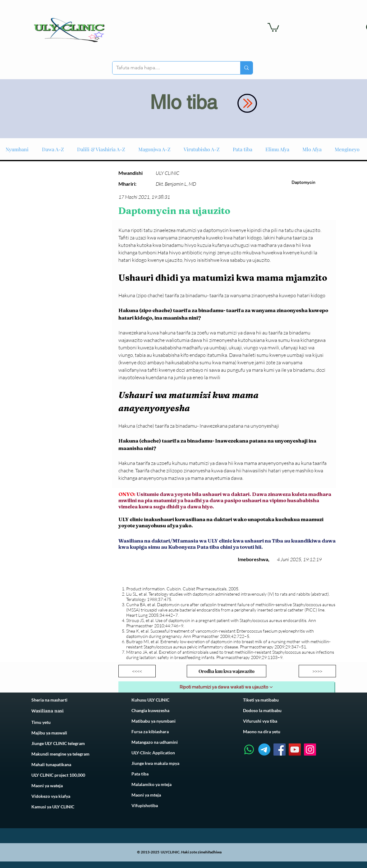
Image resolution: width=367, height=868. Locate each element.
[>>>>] (317, 671)
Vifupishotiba (145, 805)
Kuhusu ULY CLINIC (150, 700)
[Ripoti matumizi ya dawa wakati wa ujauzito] (226, 687)
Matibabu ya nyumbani (154, 721)
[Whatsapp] (249, 750)
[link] (273, 27)
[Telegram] (264, 750)
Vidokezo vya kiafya (51, 796)
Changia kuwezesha (150, 710)
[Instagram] (310, 750)
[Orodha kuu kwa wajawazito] (227, 671)
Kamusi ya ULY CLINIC (53, 807)
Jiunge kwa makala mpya (155, 763)
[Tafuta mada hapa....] (172, 68)
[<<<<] (137, 671)
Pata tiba (140, 774)
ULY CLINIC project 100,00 (57, 775)
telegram (80, 754)
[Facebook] (280, 750)
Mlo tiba (184, 102)
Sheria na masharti (49, 700)
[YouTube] (295, 750)
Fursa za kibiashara (150, 732)
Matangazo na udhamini (155, 742)
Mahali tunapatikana (51, 764)
